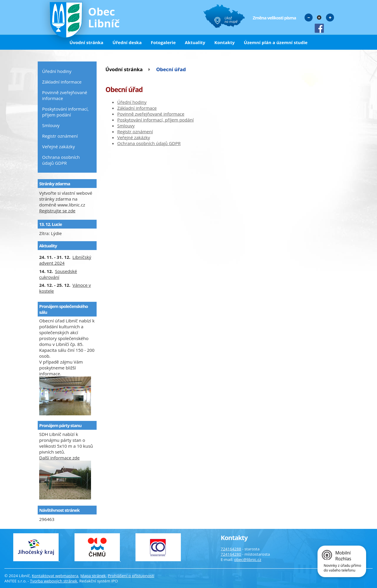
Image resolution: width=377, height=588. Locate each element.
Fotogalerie (163, 42)
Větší (330, 17)
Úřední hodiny (132, 102)
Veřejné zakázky (134, 137)
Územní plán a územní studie (276, 42)
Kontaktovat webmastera (55, 576)
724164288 (231, 549)
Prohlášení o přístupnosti (131, 576)
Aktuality (195, 42)
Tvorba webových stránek (54, 581)
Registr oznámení (135, 131)
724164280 (231, 554)
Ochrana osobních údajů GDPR (149, 143)
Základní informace (137, 108)
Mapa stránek (93, 576)
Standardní (319, 17)
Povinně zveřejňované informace (151, 114)
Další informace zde (59, 458)
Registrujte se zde (57, 211)
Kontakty (225, 42)
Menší (309, 17)
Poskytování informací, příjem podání (156, 120)
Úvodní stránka (86, 42)
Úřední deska (127, 42)
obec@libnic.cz (248, 559)
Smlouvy (126, 126)
